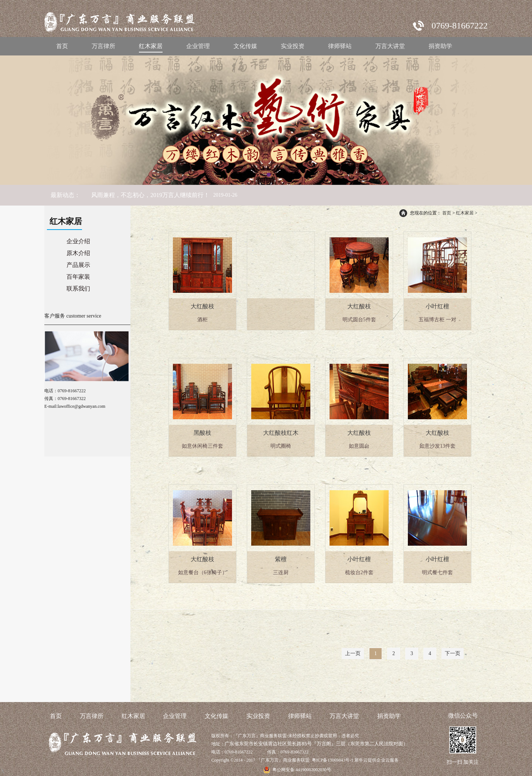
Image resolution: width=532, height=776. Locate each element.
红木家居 (465, 213)
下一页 (453, 653)
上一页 (353, 653)
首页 (62, 46)
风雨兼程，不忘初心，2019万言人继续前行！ (150, 195)
